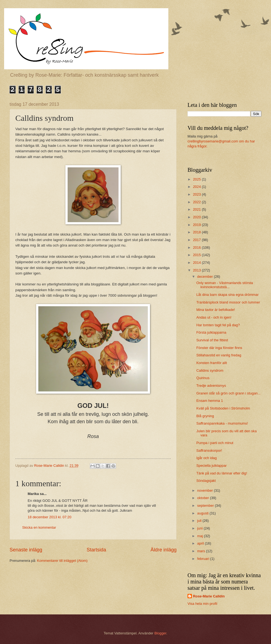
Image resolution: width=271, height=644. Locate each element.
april (201, 543)
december (205, 277)
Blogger (160, 633)
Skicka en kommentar (39, 527)
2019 (197, 225)
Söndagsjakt (206, 481)
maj (200, 536)
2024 (197, 187)
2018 (197, 232)
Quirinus (203, 378)
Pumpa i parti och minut (215, 443)
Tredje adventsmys (211, 386)
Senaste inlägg (26, 550)
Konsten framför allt (212, 363)
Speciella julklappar (211, 466)
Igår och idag (206, 458)
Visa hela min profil (202, 604)
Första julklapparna (211, 332)
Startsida (96, 550)
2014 (197, 263)
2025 (197, 179)
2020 (197, 217)
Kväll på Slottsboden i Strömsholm (223, 408)
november (205, 490)
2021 (197, 209)
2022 (197, 202)
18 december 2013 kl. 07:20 (50, 517)
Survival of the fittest (212, 340)
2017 (197, 240)
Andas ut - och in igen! (214, 317)
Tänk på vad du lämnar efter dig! (222, 473)
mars (201, 551)
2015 (197, 255)
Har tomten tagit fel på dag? (218, 325)
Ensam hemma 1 (210, 401)
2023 (197, 194)
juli (200, 521)
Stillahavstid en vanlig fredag (219, 355)
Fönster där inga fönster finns (219, 348)
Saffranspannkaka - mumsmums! (222, 423)
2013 (197, 270)
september (206, 506)
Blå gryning (205, 416)
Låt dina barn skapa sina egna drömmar (227, 295)
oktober (204, 498)
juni (200, 528)
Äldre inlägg (164, 550)
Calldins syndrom (210, 370)
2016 (197, 247)
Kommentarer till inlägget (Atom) (62, 561)
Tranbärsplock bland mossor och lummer (228, 302)
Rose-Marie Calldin (209, 596)
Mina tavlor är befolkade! (216, 310)
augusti (203, 513)
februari (204, 559)
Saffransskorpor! (209, 450)
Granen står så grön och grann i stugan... (228, 393)
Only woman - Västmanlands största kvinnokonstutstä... (225, 285)
